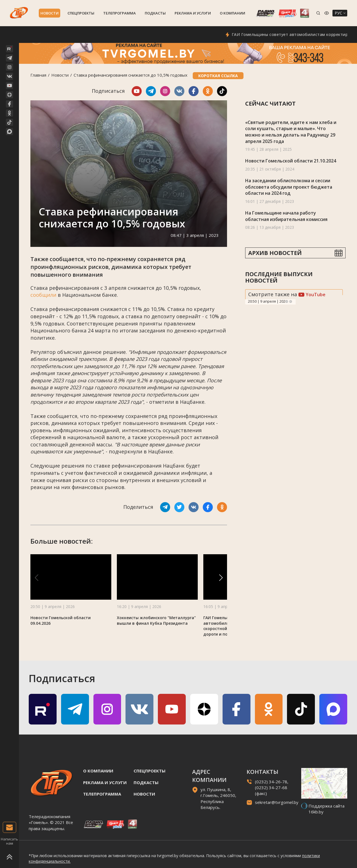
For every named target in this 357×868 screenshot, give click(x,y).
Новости (50, 13)
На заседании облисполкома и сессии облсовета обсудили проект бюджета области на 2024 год (289, 187)
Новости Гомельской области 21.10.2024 (291, 161)
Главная (38, 75)
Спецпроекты (81, 13)
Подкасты (155, 13)
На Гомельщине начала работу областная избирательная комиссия (286, 216)
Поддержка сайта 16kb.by (326, 809)
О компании (232, 13)
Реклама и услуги (193, 13)
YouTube (312, 295)
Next (291, 302)
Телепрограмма (120, 13)
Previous (287, 302)
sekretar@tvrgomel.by (277, 802)
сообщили (43, 295)
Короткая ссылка (218, 76)
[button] (221, 578)
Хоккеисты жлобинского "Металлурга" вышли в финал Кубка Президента (156, 620)
